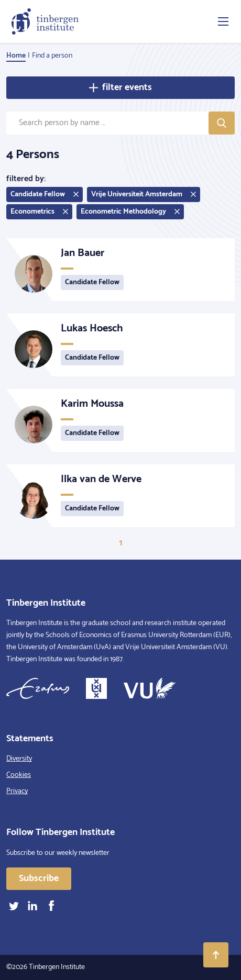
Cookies (19, 775)
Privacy (17, 791)
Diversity (19, 759)
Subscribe (39, 878)
